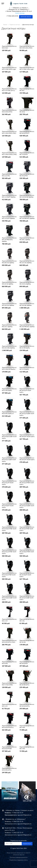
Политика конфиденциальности (19, 857)
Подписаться (27, 844)
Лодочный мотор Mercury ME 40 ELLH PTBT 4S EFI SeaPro (27, 483)
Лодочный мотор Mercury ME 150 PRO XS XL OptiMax (9, 240)
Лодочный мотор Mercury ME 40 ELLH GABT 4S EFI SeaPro (27, 414)
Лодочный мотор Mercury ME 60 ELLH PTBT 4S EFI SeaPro (9, 552)
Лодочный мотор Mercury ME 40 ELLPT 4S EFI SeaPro (27, 391)
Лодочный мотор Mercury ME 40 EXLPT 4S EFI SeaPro (27, 575)
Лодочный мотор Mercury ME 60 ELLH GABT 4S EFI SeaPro (27, 506)
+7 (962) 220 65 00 (12, 16)
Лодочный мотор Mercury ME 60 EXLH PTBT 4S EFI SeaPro (27, 552)
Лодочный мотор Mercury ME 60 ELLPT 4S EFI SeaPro (9, 483)
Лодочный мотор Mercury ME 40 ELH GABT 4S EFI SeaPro (9, 460)
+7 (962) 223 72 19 (17, 813)
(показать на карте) (27, 810)
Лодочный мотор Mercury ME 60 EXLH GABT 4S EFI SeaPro (9, 598)
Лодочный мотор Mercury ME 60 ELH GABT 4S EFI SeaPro (27, 598)
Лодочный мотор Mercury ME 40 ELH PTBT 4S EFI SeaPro (27, 529)
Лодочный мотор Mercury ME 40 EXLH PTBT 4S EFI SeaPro (9, 529)
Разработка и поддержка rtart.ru (19, 860)
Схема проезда (20, 13)
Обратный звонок (26, 17)
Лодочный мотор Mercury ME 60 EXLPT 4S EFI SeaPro (9, 506)
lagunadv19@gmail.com (24, 815)
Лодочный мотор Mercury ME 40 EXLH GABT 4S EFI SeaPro (9, 437)
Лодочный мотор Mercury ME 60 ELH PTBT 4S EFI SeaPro (9, 575)
